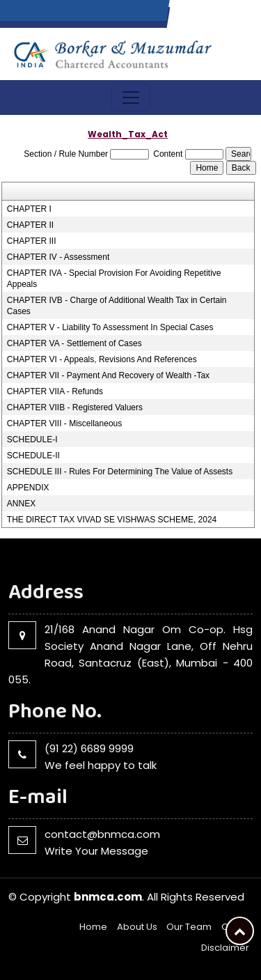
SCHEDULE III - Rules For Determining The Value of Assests (120, 472)
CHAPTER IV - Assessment (58, 257)
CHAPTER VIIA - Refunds (55, 391)
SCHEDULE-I (32, 440)
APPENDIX (28, 488)
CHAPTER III (32, 241)
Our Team (189, 927)
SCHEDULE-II (33, 456)
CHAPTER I (29, 209)
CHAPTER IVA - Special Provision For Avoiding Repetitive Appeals (114, 279)
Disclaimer (225, 948)
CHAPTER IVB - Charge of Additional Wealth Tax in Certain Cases (117, 306)
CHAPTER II (30, 225)
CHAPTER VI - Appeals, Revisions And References (102, 359)
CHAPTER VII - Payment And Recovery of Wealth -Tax (108, 375)
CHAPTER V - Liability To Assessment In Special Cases (110, 327)
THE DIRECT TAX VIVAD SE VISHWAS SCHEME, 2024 (112, 520)
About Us (137, 927)
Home (93, 927)
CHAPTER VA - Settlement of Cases (74, 343)
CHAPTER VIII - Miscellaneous (64, 423)
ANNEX (21, 504)
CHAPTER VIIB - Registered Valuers (75, 407)
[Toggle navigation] (131, 98)
